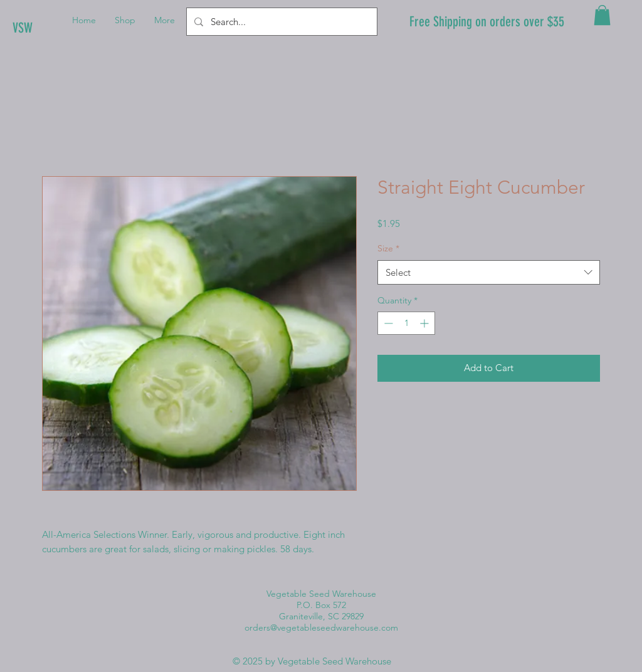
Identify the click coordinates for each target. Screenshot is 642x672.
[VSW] (55, 28)
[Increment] (425, 323)
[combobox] (489, 272)
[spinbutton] (406, 323)
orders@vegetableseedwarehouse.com (321, 627)
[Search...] (281, 22)
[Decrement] (387, 323)
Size (388, 248)
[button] (602, 15)
